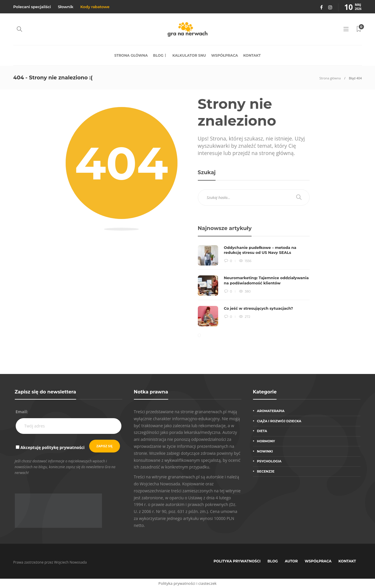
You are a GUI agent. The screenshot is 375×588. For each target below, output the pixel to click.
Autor (291, 561)
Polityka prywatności (237, 561)
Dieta (262, 431)
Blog (158, 55)
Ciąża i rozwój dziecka (279, 421)
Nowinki (265, 451)
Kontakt (252, 55)
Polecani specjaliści (32, 7)
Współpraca (225, 55)
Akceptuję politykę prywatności (52, 447)
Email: (22, 412)
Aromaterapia (271, 411)
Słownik (66, 7)
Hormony (266, 441)
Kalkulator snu (189, 55)
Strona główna (131, 55)
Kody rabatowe (95, 7)
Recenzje (266, 471)
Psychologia (269, 461)
